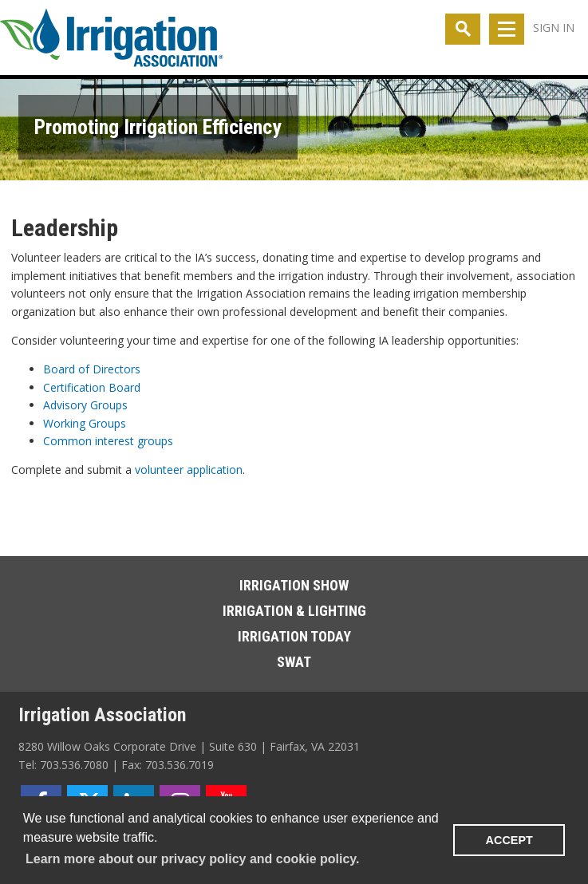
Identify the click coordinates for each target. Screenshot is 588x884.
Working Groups (85, 423)
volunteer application (189, 470)
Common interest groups (108, 441)
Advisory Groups (85, 405)
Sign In (554, 28)
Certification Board (92, 387)
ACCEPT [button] (509, 840)
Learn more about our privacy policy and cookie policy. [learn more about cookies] (192, 859)
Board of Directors (92, 369)
